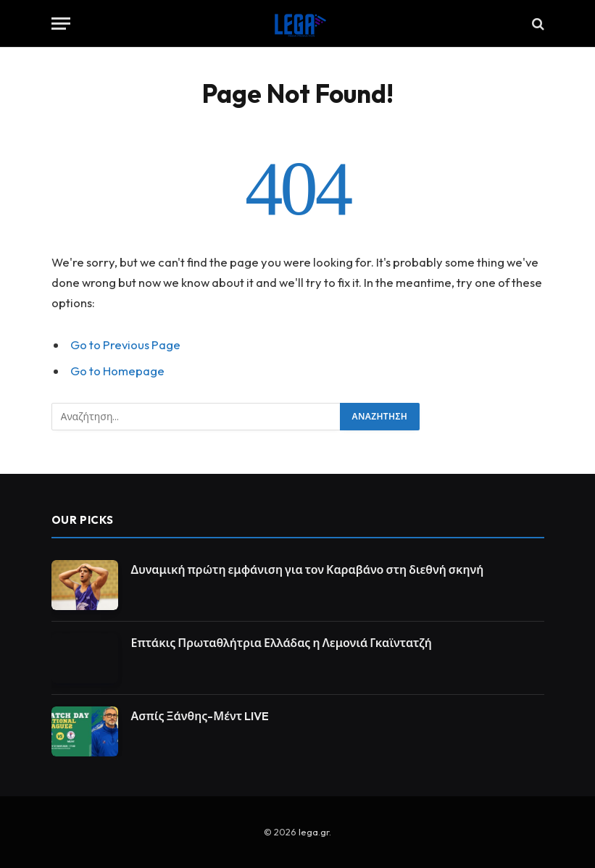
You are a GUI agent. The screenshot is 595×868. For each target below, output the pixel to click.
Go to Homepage (117, 371)
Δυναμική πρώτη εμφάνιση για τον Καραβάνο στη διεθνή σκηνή (308, 569)
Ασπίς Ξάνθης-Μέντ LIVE (200, 716)
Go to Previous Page (125, 345)
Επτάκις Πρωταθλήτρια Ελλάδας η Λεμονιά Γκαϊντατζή (282, 643)
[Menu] (61, 24)
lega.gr (314, 832)
